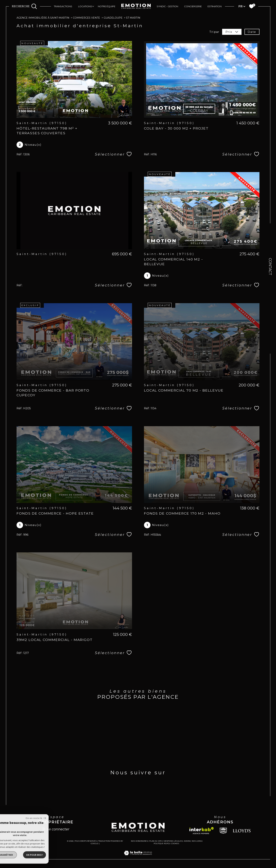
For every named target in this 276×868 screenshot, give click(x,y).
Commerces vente (86, 18)
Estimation (215, 6)
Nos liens (197, 841)
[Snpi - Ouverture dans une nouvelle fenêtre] (223, 831)
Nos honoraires (139, 841)
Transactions (63, 6)
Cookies (175, 844)
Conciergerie (193, 6)
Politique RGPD (161, 843)
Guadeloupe (113, 18)
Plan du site (156, 841)
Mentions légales (173, 841)
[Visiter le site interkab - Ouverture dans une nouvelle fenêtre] (202, 831)
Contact (270, 267)
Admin (187, 841)
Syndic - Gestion (167, 6)
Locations (85, 6)
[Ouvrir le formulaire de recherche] (24, 6)
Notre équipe (107, 6)
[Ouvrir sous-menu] (93, 6)
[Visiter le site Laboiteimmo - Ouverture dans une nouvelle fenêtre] (138, 857)
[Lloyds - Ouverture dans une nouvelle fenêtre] (242, 831)
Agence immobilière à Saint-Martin (43, 18)
